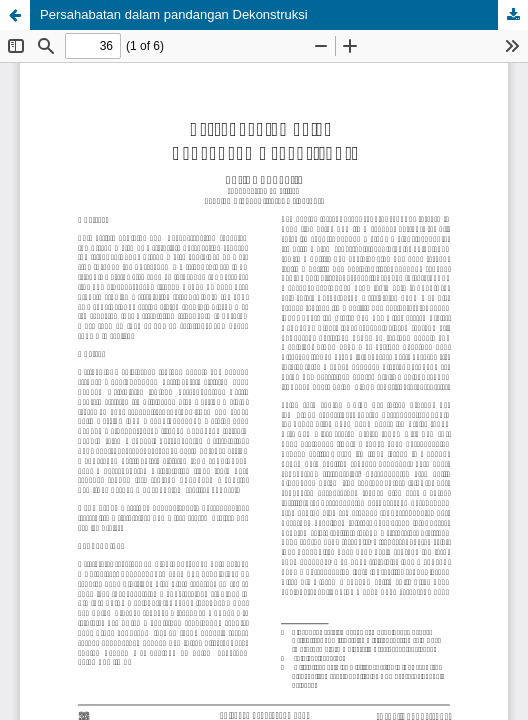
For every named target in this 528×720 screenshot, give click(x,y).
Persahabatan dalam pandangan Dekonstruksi (174, 14)
